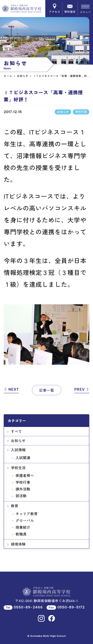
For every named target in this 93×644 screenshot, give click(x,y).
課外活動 (23, 489)
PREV (82, 389)
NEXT (11, 389)
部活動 (21, 496)
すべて (16, 431)
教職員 (21, 534)
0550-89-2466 (28, 607)
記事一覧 (47, 390)
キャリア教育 (27, 514)
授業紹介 (23, 527)
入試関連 (23, 458)
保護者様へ (25, 475)
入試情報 (18, 450)
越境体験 (18, 544)
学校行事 (23, 482)
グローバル (25, 520)
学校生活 (18, 468)
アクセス (55, 8)
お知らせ (18, 440)
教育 (15, 506)
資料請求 (70, 8)
